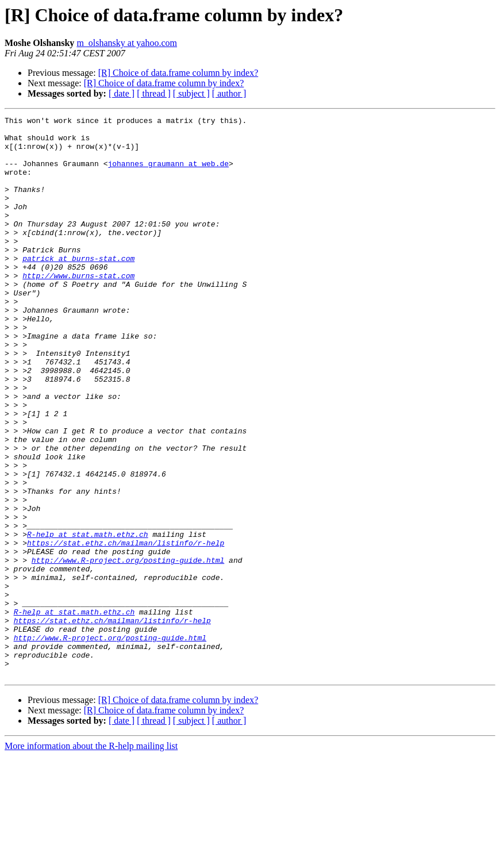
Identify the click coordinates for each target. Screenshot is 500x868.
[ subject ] (191, 93)
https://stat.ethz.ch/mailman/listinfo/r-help (126, 629)
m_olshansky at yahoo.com (127, 43)
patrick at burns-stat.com (78, 287)
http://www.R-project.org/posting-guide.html (128, 650)
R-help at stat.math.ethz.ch (88, 619)
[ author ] (229, 93)
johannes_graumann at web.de (168, 174)
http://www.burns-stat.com (78, 308)
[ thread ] (154, 93)
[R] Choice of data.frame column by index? (178, 73)
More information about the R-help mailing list (91, 858)
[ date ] (122, 93)
